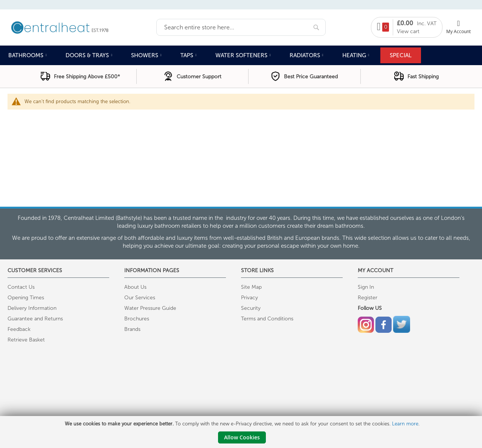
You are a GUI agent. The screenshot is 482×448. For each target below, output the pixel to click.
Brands (132, 329)
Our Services (140, 298)
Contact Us (21, 287)
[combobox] (241, 27)
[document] (242, 432)
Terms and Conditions (267, 319)
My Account (458, 31)
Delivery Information (32, 308)
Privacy (249, 298)
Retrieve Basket (26, 340)
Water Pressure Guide (150, 308)
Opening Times (26, 298)
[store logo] (82, 27)
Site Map (251, 287)
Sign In (366, 287)
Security (251, 308)
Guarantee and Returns (35, 319)
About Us (135, 287)
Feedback (19, 329)
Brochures (137, 319)
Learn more (405, 424)
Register (368, 298)
